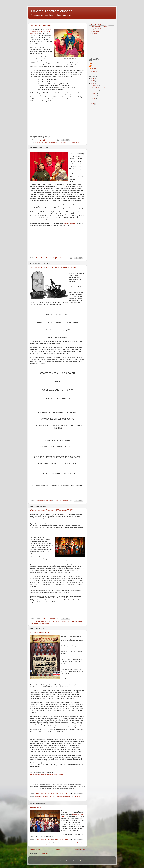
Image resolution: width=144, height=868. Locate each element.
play (81, 621)
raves (32, 623)
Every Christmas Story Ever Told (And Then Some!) (41, 32)
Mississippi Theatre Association (98, 29)
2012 (93, 81)
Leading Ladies (36, 807)
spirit (69, 143)
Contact (56, 842)
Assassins (37, 621)
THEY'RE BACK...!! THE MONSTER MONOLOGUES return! (53, 267)
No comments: (51, 140)
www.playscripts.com (69, 224)
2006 (93, 104)
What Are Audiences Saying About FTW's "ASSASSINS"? (52, 510)
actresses (37, 842)
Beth (92, 63)
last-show (76, 621)
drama (61, 842)
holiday (65, 143)
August (95, 96)
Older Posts (80, 850)
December (96, 86)
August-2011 (45, 796)
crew (53, 796)
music (40, 844)
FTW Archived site (94, 31)
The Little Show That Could (40, 26)
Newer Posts (35, 850)
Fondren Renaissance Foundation (99, 27)
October (95, 93)
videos (77, 143)
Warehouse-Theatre (58, 798)
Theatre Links (93, 33)
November (96, 91)
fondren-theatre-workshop (51, 143)
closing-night (50, 621)
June (94, 101)
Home (58, 850)
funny (61, 143)
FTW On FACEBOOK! (95, 24)
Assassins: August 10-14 (39, 632)
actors (36, 143)
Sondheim (42, 623)
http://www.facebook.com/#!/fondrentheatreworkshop (46, 775)
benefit (43, 842)
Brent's (47, 842)
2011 (93, 83)
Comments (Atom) (43, 853)
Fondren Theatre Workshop (52, 11)
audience (44, 621)
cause (52, 842)
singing (45, 844)
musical (76, 796)
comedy (41, 143)
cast (50, 796)
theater (73, 143)
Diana (93, 66)
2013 (93, 78)
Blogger (82, 861)
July (94, 98)
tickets (50, 798)
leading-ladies (34, 844)
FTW (71, 621)
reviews (36, 623)
